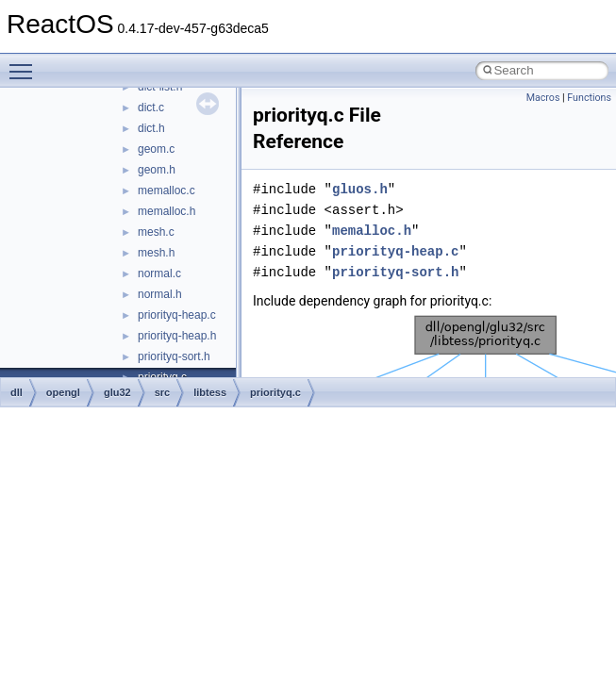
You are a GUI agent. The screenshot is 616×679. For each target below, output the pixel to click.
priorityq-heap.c (177, 315)
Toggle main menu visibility (25, 63)
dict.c (151, 108)
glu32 (117, 392)
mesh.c (156, 232)
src (163, 392)
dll (17, 392)
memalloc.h (166, 211)
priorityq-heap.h (177, 336)
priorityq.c (275, 392)
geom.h (157, 170)
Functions (589, 98)
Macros (543, 98)
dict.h (151, 128)
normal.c (159, 273)
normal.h (160, 294)
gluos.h (360, 189)
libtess (210, 392)
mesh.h (156, 253)
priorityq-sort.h (174, 356)
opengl (63, 392)
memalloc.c (166, 190)
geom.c (156, 149)
